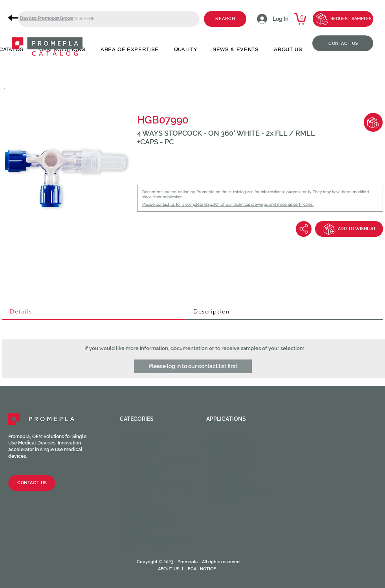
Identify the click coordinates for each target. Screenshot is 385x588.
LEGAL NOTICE (201, 569)
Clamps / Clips (142, 481)
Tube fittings (140, 474)
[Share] (304, 229)
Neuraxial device (232, 468)
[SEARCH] (225, 19)
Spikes (129, 493)
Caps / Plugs (139, 449)
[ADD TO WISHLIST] (349, 229)
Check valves (139, 455)
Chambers (135, 500)
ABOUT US (169, 569)
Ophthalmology (231, 481)
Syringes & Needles (149, 525)
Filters (130, 506)
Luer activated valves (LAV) (159, 462)
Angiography (226, 437)
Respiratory (225, 487)
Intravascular (229, 462)
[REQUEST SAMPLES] (343, 19)
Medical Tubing (143, 544)
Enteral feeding (231, 455)
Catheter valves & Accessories (147, 515)
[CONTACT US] (343, 43)
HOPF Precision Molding (156, 537)
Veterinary (223, 500)
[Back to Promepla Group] (43, 18)
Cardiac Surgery (232, 443)
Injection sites (143, 468)
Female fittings (143, 437)
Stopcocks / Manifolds (156, 487)
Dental (217, 449)
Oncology (222, 474)
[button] (193, 366)
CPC (126, 531)
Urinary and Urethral (240, 493)
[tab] (94, 312)
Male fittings (140, 443)
